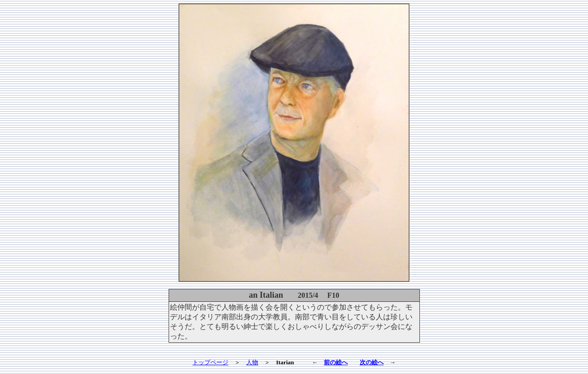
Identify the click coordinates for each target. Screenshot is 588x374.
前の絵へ (336, 362)
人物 (252, 362)
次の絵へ (372, 362)
